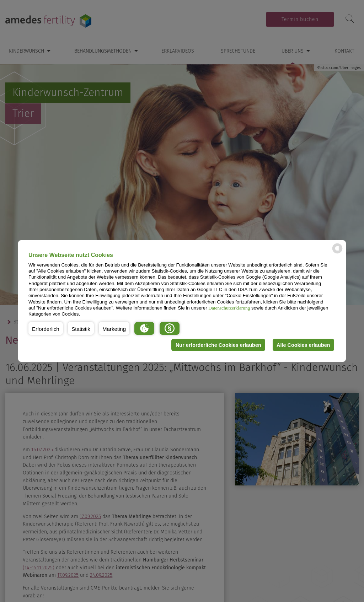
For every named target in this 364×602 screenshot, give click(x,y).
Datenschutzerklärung (229, 308)
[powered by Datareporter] (337, 253)
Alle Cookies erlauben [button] (303, 345)
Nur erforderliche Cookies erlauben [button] (218, 345)
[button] (46, 328)
